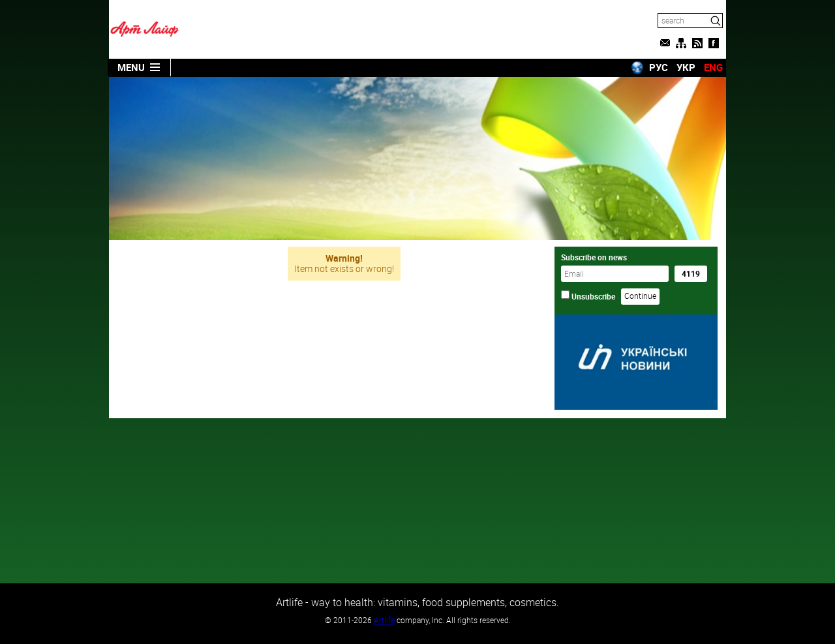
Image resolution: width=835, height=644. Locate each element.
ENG (713, 67)
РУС (659, 67)
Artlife (384, 620)
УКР (686, 67)
